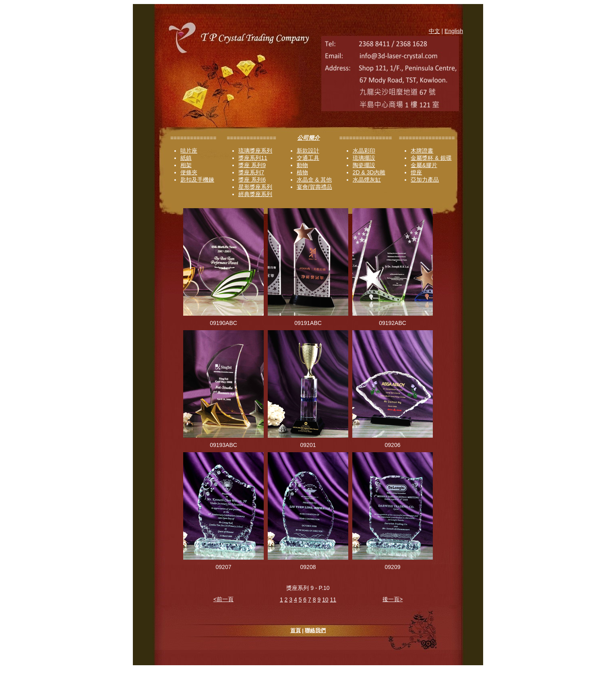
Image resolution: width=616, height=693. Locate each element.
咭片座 (189, 151)
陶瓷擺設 (364, 165)
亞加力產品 (425, 180)
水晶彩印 (364, 151)
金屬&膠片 (424, 165)
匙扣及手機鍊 (197, 180)
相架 (186, 165)
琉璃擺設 (364, 158)
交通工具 (308, 158)
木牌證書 (422, 151)
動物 (302, 165)
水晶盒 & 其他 (314, 180)
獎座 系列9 (252, 165)
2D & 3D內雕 (369, 172)
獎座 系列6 (252, 180)
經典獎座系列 (255, 194)
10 (325, 600)
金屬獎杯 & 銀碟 (431, 158)
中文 (434, 31)
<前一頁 (223, 599)
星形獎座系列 (255, 187)
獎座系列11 (253, 158)
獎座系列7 (251, 172)
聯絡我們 (315, 630)
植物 (302, 172)
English (454, 31)
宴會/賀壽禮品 (314, 187)
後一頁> (393, 599)
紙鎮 (186, 158)
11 (333, 600)
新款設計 (308, 151)
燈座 (416, 172)
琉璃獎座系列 (255, 151)
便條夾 (189, 172)
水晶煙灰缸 (367, 180)
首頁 (296, 630)
